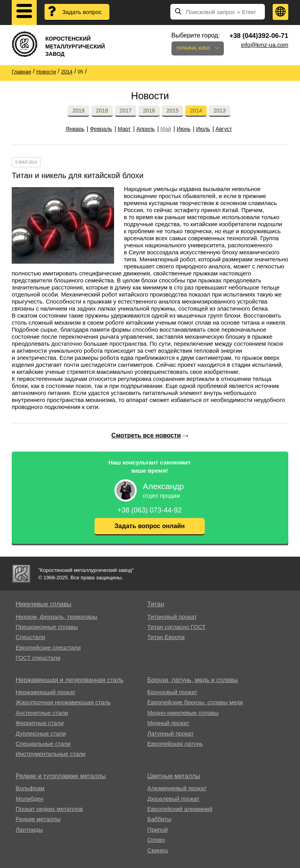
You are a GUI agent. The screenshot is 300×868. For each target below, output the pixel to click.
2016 (149, 111)
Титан (156, 604)
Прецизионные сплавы (47, 627)
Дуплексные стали (41, 733)
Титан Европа (166, 637)
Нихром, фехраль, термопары (56, 617)
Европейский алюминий (180, 809)
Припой (157, 830)
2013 (219, 111)
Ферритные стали (40, 723)
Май (166, 129)
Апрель (146, 129)
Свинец (157, 850)
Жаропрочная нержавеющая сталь (63, 702)
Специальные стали (43, 744)
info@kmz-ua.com (265, 45)
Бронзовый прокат (172, 692)
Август (224, 129)
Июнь (184, 129)
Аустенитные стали (42, 713)
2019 (78, 111)
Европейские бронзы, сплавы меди (195, 702)
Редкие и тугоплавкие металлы (61, 776)
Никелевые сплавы (44, 604)
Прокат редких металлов (49, 809)
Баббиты (159, 819)
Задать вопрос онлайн (150, 526)
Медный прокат (168, 723)
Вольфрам (30, 788)
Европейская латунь (175, 744)
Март (124, 129)
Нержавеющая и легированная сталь (70, 680)
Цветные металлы (174, 776)
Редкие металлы (38, 819)
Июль (203, 129)
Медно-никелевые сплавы (183, 713)
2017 (126, 111)
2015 (172, 111)
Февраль (101, 129)
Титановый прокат (172, 617)
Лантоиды (29, 830)
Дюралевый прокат (173, 799)
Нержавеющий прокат (46, 692)
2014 (196, 111)
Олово (156, 840)
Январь (75, 129)
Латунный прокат (171, 733)
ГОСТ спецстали (38, 658)
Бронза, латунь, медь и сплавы (193, 680)
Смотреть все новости (146, 435)
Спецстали (30, 637)
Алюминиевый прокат (177, 788)
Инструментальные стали (51, 754)
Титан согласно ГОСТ (176, 627)
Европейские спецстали (48, 647)
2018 (102, 111)
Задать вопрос (82, 12)
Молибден (29, 799)
